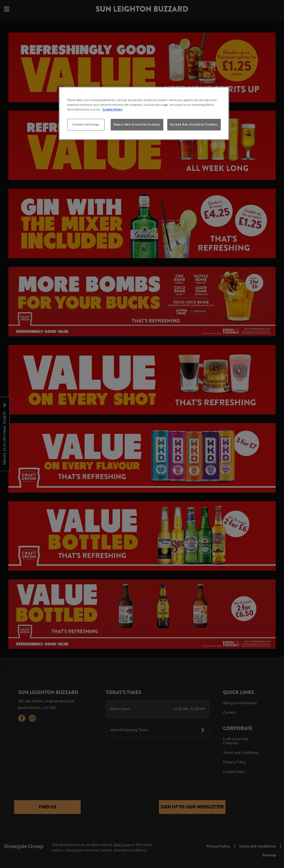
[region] (144, 113)
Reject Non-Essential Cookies (137, 124)
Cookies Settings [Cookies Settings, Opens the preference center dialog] (86, 124)
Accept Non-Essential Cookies (194, 124)
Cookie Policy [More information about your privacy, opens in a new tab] (112, 109)
